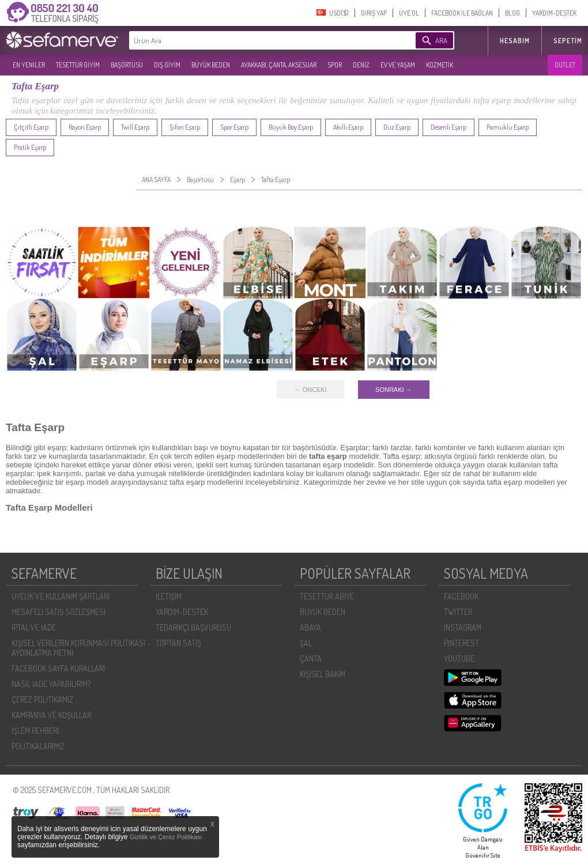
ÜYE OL (409, 13)
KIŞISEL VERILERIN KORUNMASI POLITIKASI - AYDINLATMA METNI (81, 648)
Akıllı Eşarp (348, 127)
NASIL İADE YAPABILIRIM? (51, 684)
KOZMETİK (440, 65)
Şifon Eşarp (185, 127)
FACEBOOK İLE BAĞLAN (462, 13)
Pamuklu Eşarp (508, 127)
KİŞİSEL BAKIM (323, 674)
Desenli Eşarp (448, 127)
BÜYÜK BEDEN (211, 65)
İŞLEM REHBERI (35, 731)
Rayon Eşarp (85, 127)
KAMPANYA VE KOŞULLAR (51, 715)
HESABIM (515, 41)
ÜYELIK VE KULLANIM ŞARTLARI (61, 596)
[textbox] (255, 40)
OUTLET (565, 65)
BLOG (512, 13)
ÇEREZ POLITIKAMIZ (42, 699)
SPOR (335, 65)
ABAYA (310, 627)
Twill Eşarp (135, 127)
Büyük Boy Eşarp (291, 127)
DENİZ (361, 65)
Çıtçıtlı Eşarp (31, 127)
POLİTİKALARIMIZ (38, 746)
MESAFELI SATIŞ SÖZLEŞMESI (59, 612)
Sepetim (568, 41)
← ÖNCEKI (310, 390)
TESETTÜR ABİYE (327, 596)
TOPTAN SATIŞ (178, 643)
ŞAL (306, 643)
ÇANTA (311, 658)
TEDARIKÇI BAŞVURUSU (193, 627)
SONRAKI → (394, 390)
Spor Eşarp (234, 127)
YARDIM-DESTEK (554, 13)
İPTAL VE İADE (34, 627)
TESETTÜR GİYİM (78, 65)
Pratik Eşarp (30, 147)
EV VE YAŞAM (398, 65)
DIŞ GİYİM (167, 65)
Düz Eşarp (397, 127)
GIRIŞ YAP (374, 13)
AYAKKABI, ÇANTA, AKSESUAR (279, 65)
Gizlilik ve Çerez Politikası (166, 837)
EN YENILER (29, 65)
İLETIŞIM (169, 596)
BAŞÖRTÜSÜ (127, 65)
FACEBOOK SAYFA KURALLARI (58, 668)
